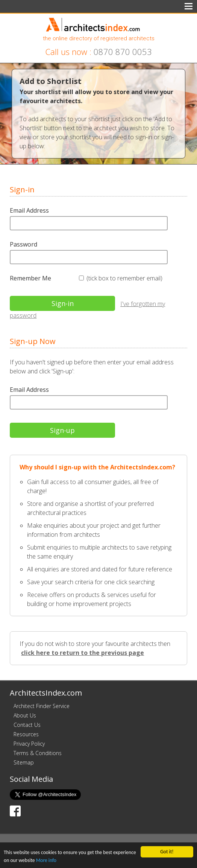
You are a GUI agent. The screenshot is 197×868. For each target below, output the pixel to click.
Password (23, 244)
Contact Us (27, 725)
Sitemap (24, 762)
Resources (26, 734)
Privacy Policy (29, 744)
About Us (25, 715)
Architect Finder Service (42, 706)
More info (46, 861)
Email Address (29, 210)
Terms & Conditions (38, 753)
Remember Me (30, 278)
